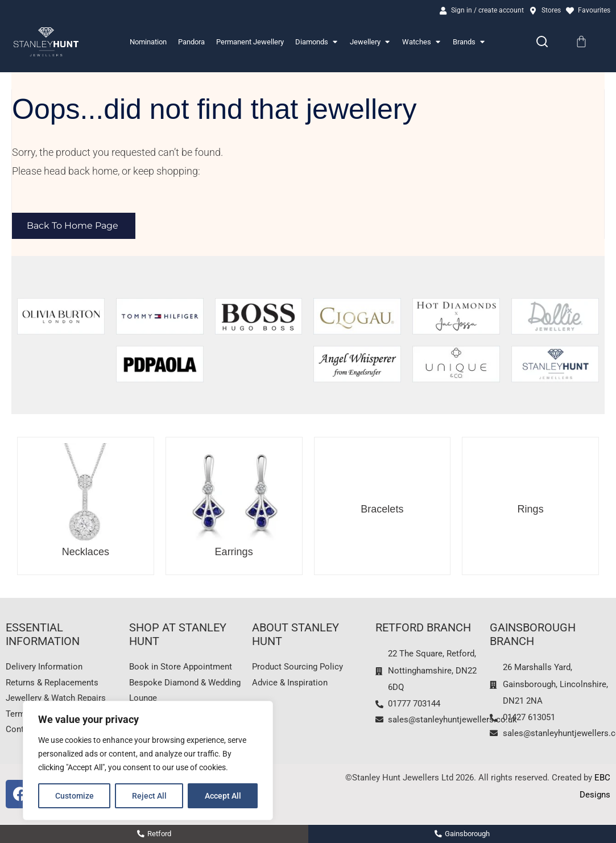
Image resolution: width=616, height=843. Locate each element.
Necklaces (86, 553)
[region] (148, 761)
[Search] (542, 43)
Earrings (234, 553)
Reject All (149, 796)
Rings (531, 510)
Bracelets (382, 510)
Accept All (223, 796)
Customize (75, 796)
